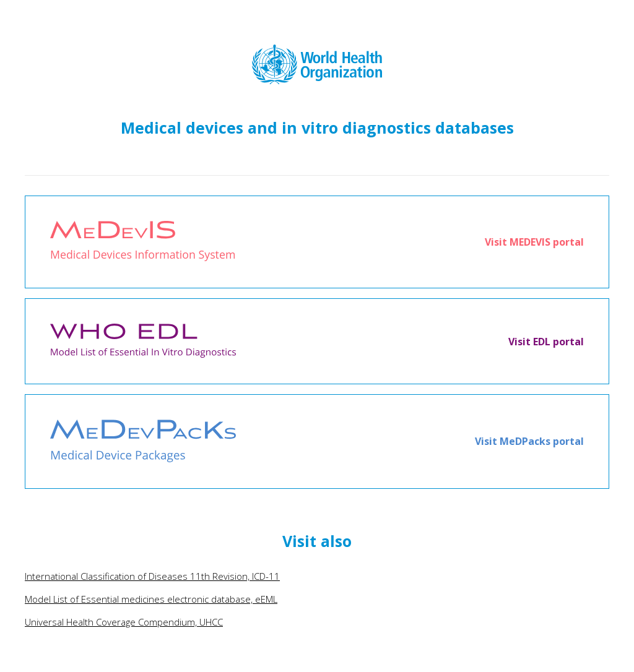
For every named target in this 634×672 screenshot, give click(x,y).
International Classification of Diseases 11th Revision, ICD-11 (152, 576)
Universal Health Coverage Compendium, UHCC (124, 622)
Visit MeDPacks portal (529, 441)
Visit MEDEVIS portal (534, 242)
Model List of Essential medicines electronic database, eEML (151, 599)
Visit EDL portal (546, 342)
